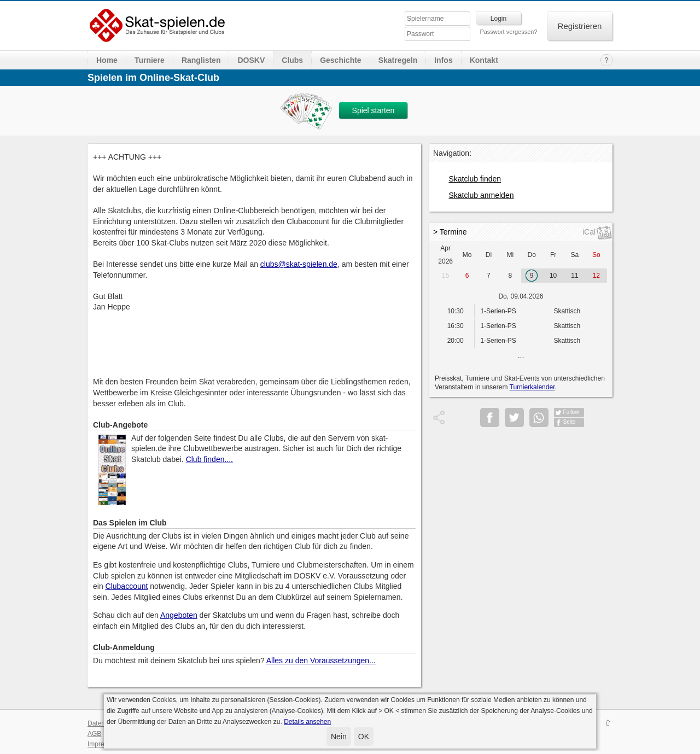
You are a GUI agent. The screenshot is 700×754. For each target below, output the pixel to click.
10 (553, 276)
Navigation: (452, 153)
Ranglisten (201, 60)
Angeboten (179, 615)
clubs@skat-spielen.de (299, 264)
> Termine (450, 232)
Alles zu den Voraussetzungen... (321, 661)
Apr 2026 (445, 255)
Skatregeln (398, 60)
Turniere (150, 60)
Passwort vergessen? (508, 32)
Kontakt (484, 60)
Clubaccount (127, 586)
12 (596, 276)
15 (445, 276)
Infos (443, 60)
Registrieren (580, 26)
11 (574, 276)
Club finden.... (209, 459)
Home (107, 60)
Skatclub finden (475, 179)
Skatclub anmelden (481, 195)
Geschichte (340, 60)
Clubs (292, 60)
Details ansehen (307, 722)
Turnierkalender (532, 387)
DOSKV (251, 60)
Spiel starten (374, 110)
